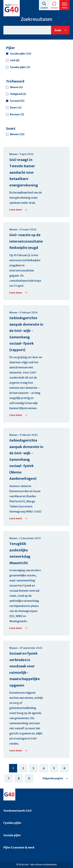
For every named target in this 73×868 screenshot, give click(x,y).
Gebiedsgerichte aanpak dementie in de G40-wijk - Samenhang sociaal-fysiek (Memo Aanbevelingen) (26, 459)
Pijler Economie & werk (19, 847)
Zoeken (44, 8)
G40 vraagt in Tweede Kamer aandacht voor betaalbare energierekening (24, 172)
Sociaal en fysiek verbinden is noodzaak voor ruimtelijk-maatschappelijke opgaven (25, 669)
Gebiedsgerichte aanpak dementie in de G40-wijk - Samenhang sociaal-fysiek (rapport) (26, 334)
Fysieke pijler (12, 823)
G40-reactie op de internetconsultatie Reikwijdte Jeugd (26, 241)
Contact (54, 8)
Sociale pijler (12, 835)
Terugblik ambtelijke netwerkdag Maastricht (20, 553)
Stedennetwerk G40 (17, 811)
